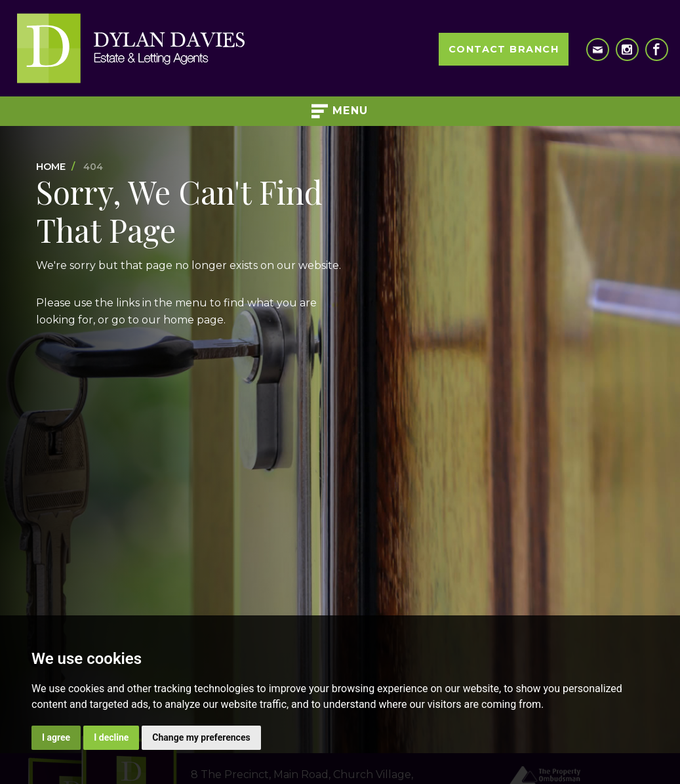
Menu (340, 111)
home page (193, 320)
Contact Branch (504, 49)
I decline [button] (111, 737)
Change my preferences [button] (201, 737)
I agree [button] (56, 737)
